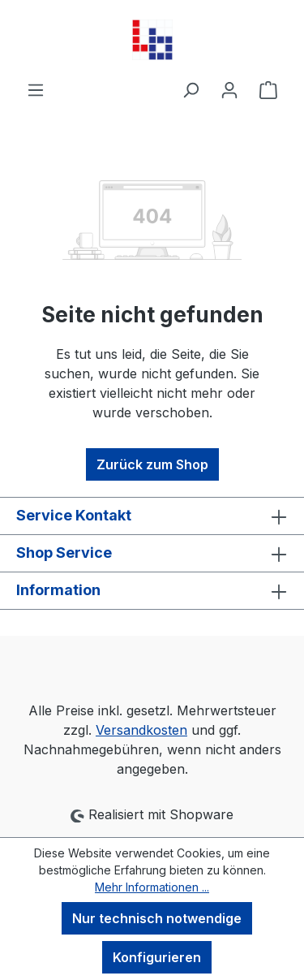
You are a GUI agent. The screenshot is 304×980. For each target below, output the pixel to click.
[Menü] (36, 89)
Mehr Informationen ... (152, 887)
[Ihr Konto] (229, 89)
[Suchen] (191, 89)
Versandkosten (141, 730)
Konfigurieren (157, 957)
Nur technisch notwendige (157, 918)
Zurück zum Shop (152, 464)
